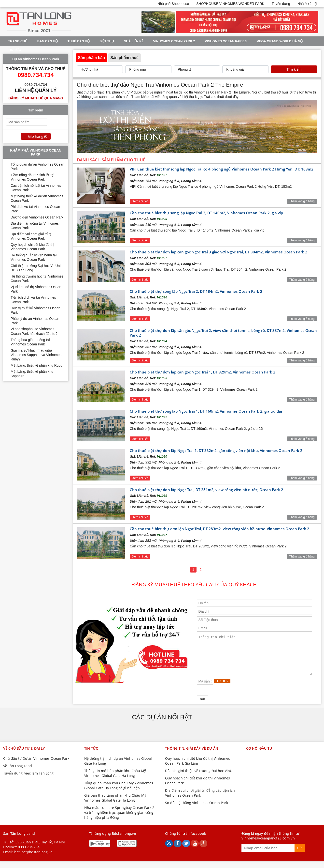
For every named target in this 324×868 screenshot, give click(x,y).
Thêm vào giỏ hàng (302, 201)
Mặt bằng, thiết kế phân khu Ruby (36, 365)
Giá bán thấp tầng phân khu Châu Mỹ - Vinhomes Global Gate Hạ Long (116, 805)
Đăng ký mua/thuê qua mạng (36, 98)
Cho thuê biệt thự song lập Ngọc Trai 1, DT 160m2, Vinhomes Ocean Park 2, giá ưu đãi (206, 411)
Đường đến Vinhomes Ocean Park (37, 217)
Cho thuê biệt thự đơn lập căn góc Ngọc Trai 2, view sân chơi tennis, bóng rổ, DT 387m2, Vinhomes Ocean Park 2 (223, 333)
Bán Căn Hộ (48, 41)
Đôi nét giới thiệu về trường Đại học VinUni (200, 778)
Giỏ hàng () (38, 136)
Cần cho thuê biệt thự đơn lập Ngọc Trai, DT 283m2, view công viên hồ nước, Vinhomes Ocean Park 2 (219, 529)
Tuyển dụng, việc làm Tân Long (28, 781)
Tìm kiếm (294, 69)
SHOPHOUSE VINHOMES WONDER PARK (230, 4)
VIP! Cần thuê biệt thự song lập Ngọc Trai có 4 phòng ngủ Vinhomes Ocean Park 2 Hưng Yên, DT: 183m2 (222, 169)
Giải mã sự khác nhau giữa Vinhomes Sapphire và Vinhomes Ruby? (36, 355)
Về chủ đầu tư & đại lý (24, 756)
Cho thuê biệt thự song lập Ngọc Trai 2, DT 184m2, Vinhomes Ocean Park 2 (196, 291)
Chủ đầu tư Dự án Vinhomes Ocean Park (36, 766)
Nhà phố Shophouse (173, 4)
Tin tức (14, 50)
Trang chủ (18, 41)
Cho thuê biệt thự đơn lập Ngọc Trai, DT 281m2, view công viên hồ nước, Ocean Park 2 (206, 490)
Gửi (300, 855)
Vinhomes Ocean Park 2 (174, 41)
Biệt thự (107, 41)
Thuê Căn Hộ (79, 41)
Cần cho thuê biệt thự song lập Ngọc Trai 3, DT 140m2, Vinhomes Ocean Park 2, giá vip (206, 213)
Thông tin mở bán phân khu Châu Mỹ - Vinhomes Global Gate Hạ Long (116, 781)
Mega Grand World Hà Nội (280, 41)
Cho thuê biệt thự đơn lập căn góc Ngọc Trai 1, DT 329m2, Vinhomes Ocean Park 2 (203, 372)
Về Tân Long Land (18, 773)
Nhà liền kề (134, 41)
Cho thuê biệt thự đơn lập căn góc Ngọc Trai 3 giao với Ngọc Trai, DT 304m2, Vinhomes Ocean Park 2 (218, 252)
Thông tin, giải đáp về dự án (192, 756)
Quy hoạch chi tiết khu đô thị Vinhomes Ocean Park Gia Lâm (197, 768)
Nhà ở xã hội (307, 4)
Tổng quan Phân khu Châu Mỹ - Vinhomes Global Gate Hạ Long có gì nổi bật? (119, 793)
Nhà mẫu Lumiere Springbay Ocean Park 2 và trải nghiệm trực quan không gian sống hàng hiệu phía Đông (119, 820)
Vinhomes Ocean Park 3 (226, 41)
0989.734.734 (29, 854)
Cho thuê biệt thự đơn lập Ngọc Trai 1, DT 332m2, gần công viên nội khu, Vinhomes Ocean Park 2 (216, 450)
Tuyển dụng (281, 4)
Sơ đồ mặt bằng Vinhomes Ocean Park (197, 810)
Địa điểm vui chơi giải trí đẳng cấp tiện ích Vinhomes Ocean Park (200, 800)
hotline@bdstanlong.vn (33, 859)
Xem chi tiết (140, 201)
